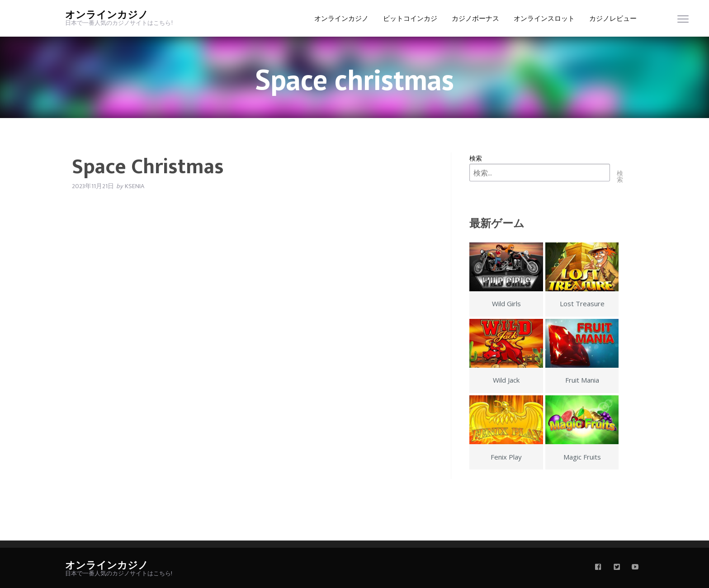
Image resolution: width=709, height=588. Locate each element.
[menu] (683, 21)
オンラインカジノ (107, 15)
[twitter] (617, 568)
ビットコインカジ (410, 19)
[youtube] (635, 568)
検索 (476, 158)
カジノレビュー (613, 19)
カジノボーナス (475, 19)
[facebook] (598, 568)
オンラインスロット (544, 19)
